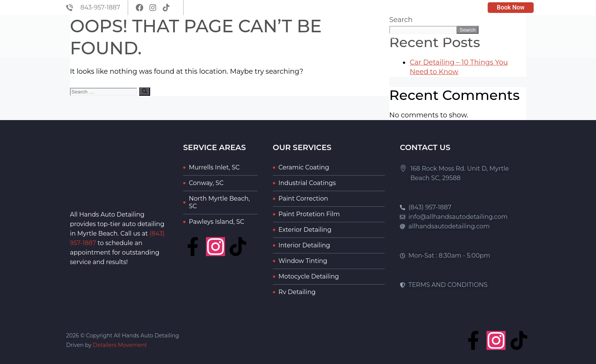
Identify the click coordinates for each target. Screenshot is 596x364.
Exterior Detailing (305, 230)
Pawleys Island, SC (217, 222)
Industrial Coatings (307, 183)
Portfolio (456, 36)
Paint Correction (303, 199)
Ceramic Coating (304, 167)
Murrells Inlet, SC (214, 167)
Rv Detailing (297, 292)
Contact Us (506, 36)
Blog (417, 36)
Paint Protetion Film (309, 214)
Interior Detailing (304, 245)
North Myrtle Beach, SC (220, 202)
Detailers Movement (120, 345)
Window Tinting (303, 261)
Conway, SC (206, 183)
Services (382, 36)
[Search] (145, 92)
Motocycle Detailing (309, 276)
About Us (339, 36)
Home (301, 36)
